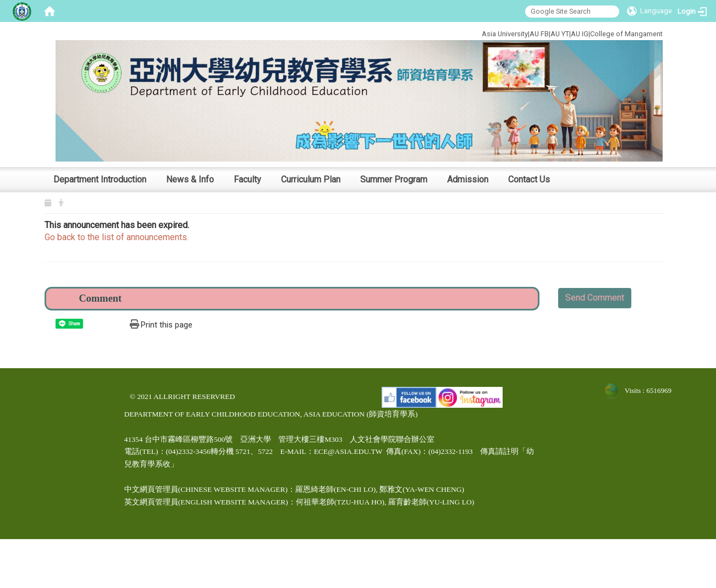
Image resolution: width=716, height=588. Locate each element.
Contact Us (529, 179)
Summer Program (394, 179)
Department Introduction (100, 179)
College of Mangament (626, 34)
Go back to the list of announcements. (117, 237)
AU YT (560, 34)
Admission (468, 179)
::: (445, 32)
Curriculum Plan (311, 179)
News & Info (190, 179)
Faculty (247, 179)
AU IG (580, 34)
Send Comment (595, 298)
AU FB (539, 34)
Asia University (505, 34)
